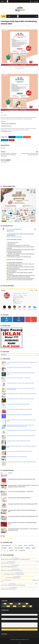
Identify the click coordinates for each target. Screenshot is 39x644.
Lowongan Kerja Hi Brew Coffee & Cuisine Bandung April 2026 (21, 462)
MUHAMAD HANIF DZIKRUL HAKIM (8, 573)
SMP (16, 550)
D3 (12, 26)
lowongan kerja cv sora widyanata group (21, 580)
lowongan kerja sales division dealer (29, 565)
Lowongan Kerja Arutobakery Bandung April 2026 (18, 441)
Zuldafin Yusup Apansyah (7, 576)
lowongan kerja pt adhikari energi (28, 558)
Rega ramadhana (5, 588)
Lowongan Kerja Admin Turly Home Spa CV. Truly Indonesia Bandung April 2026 (21, 389)
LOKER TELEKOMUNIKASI (19, 548)
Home (4, 16)
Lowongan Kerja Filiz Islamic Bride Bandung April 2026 (19, 451)
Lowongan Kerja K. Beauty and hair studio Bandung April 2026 (21, 394)
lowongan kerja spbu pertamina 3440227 (28, 588)
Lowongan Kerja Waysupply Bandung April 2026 (18, 404)
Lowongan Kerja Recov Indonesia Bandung (17, 457)
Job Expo (20, 545)
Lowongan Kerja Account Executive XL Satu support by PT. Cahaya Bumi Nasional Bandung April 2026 (20, 426)
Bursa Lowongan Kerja (6, 545)
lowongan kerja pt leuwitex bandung (26, 584)
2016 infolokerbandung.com (22, 640)
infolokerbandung (16, 26)
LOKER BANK (31, 545)
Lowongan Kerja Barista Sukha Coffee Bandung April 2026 (20, 383)
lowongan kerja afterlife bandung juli (29, 569)
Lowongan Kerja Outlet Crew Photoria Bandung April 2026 (20, 399)
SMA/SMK (28, 26)
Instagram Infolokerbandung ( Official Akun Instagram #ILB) (19, 289)
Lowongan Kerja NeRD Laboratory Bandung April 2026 (19, 415)
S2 (5, 550)
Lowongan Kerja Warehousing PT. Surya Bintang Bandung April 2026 (21, 447)
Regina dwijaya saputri (6, 565)
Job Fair (25, 545)
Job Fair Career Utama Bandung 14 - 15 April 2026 (18, 378)
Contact (10, 473)
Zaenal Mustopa (5, 584)
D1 (13, 545)
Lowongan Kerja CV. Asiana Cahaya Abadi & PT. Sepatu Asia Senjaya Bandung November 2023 (23, 486)
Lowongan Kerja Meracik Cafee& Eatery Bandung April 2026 (21, 436)
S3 (7, 550)
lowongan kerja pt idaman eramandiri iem (25, 562)
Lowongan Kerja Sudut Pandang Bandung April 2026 (19, 368)
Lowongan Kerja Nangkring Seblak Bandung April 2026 (19, 409)
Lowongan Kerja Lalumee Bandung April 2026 (19, 498)
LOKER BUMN (4, 548)
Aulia (2, 580)
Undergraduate (22, 550)
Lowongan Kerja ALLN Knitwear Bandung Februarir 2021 (22, 479)
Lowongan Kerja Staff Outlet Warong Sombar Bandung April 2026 (21, 420)
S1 (25, 26)
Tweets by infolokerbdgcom (7, 539)
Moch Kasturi (4, 562)
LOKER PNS (10, 548)
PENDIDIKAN (28, 548)
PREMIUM (22, 26)
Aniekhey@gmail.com (6, 558)
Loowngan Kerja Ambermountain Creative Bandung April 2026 (21, 430)
